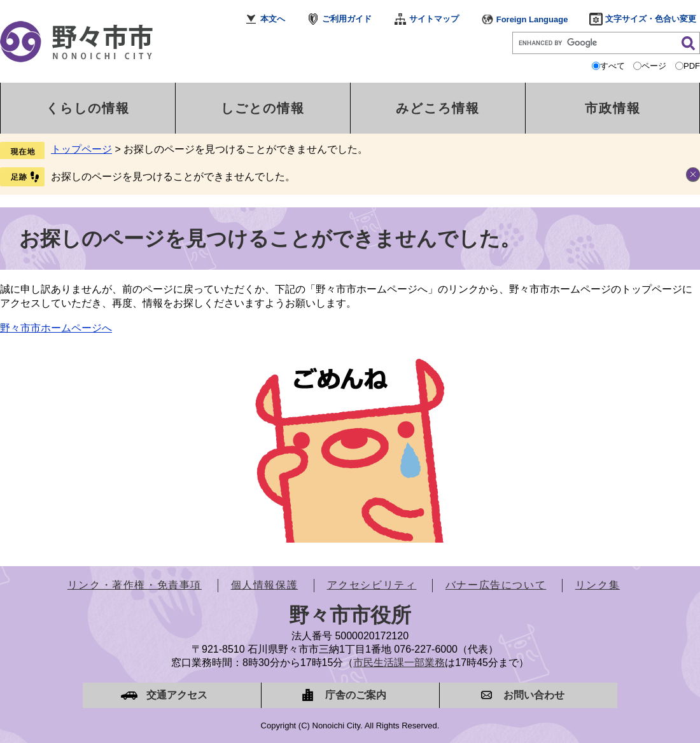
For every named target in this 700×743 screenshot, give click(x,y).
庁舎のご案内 (356, 695)
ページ (654, 66)
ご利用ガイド (347, 19)
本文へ (273, 19)
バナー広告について (496, 585)
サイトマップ (434, 19)
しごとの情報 (263, 108)
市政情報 (613, 108)
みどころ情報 (438, 108)
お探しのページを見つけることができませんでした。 (173, 177)
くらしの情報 (88, 108)
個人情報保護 (265, 585)
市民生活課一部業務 (399, 663)
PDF (692, 66)
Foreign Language (532, 19)
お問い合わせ (534, 695)
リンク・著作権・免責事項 (135, 585)
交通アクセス (177, 695)
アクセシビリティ (372, 585)
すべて (612, 66)
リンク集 (598, 585)
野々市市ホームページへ (56, 328)
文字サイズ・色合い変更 (651, 19)
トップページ (81, 149)
